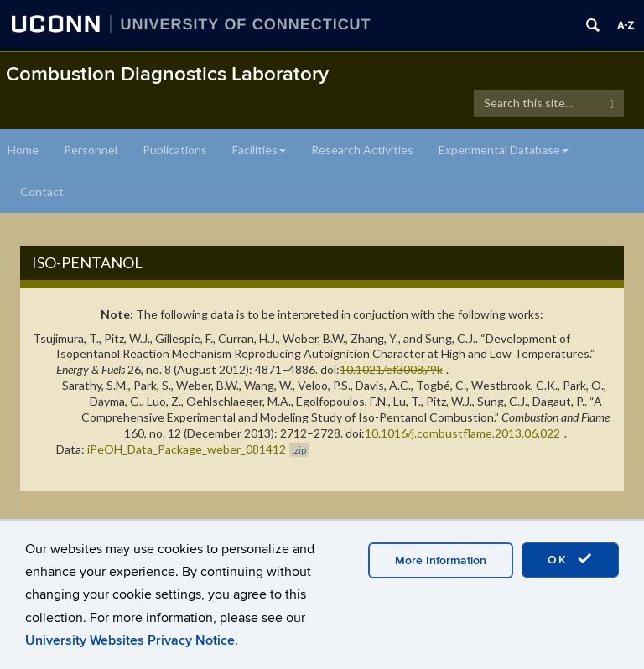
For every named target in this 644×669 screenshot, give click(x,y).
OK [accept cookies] (570, 559)
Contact (42, 192)
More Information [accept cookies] (441, 560)
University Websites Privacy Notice (130, 640)
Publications (175, 150)
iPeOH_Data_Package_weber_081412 (198, 449)
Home (23, 150)
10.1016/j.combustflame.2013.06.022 (462, 433)
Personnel (91, 150)
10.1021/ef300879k (391, 369)
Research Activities (362, 150)
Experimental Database (504, 150)
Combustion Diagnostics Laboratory (167, 74)
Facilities (259, 150)
